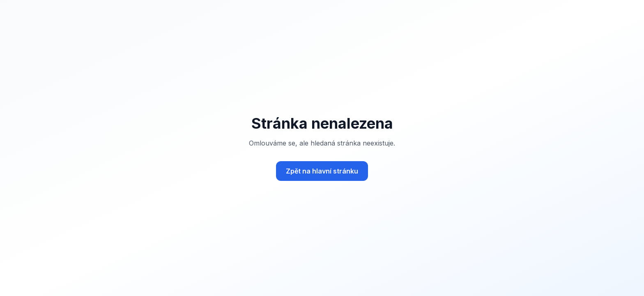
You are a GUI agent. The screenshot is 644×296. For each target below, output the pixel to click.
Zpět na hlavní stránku (322, 171)
